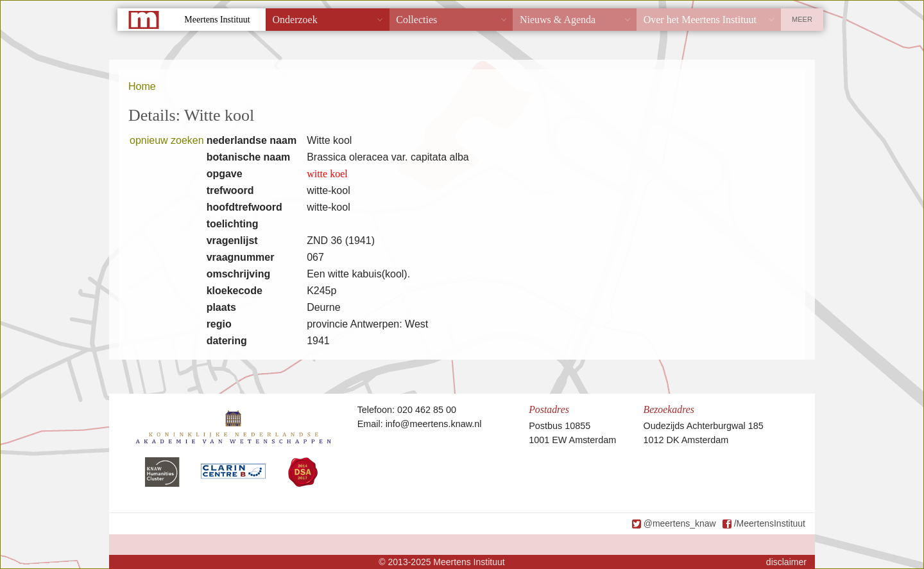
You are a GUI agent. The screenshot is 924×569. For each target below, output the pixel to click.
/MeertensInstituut (770, 523)
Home (142, 86)
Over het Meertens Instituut (700, 20)
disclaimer (786, 562)
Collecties (416, 20)
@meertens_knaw (680, 523)
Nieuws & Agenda (558, 20)
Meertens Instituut (217, 20)
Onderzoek (295, 20)
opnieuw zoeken (167, 140)
